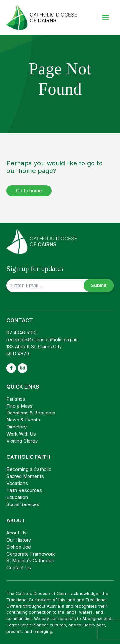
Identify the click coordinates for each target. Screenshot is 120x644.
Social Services (23, 504)
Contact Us (19, 568)
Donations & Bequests (31, 413)
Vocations (17, 483)
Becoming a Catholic (29, 469)
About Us (16, 533)
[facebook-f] (11, 368)
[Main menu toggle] (106, 18)
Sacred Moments (25, 476)
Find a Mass (20, 406)
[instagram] (23, 368)
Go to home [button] (29, 191)
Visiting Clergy (22, 441)
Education (17, 497)
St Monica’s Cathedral (30, 561)
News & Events (23, 420)
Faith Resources (24, 490)
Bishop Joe (19, 547)
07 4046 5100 (21, 333)
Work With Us (21, 434)
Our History (19, 540)
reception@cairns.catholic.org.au (42, 340)
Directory (16, 427)
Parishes (16, 399)
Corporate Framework (31, 554)
